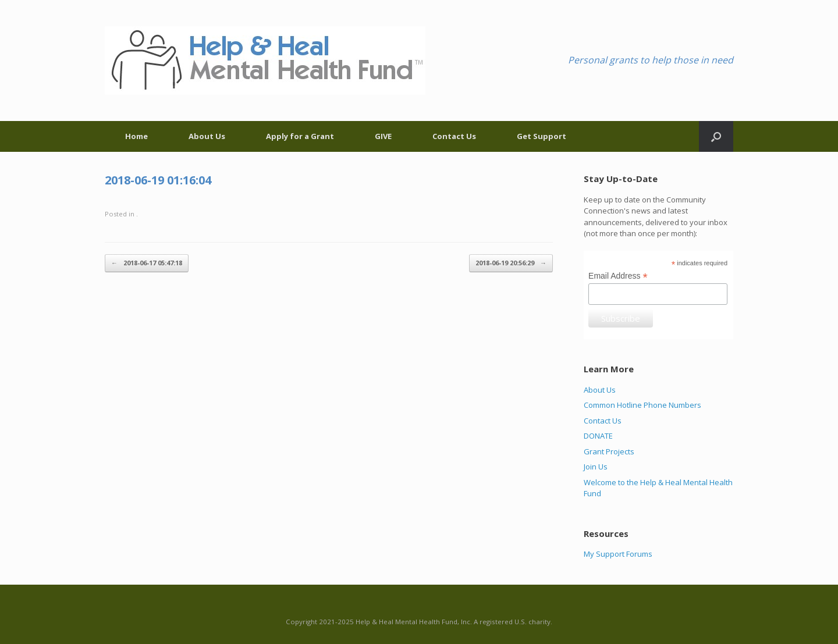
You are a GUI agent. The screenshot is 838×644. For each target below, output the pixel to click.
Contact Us (454, 136)
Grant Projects (609, 451)
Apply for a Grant (300, 136)
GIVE (383, 136)
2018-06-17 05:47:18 (147, 263)
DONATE (598, 436)
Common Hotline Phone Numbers (642, 405)
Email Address (618, 276)
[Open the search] (716, 136)
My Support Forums (618, 554)
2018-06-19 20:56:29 (511, 263)
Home (136, 136)
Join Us (596, 467)
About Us (207, 136)
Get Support (541, 136)
